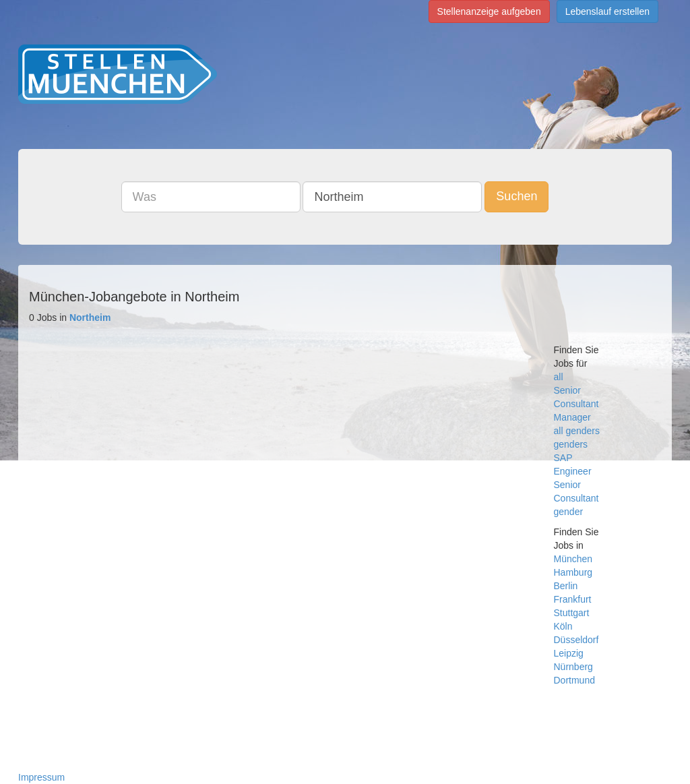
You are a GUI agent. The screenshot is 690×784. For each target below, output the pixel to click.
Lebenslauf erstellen (607, 11)
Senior (567, 390)
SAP (563, 458)
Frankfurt (573, 599)
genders (571, 444)
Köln (563, 626)
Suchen (516, 196)
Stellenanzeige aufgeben (489, 11)
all (559, 377)
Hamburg (573, 572)
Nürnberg (573, 667)
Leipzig (569, 653)
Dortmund (574, 680)
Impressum (41, 777)
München (573, 559)
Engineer (573, 471)
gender (569, 512)
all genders (577, 431)
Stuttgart (572, 613)
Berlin (566, 586)
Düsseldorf (576, 640)
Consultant (576, 404)
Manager (572, 417)
